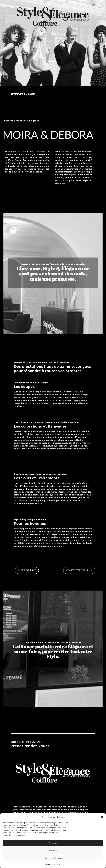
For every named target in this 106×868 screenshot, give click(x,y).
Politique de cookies (52, 864)
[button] (102, 817)
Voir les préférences (53, 858)
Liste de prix (27, 570)
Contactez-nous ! (79, 570)
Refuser (53, 851)
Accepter (53, 843)
